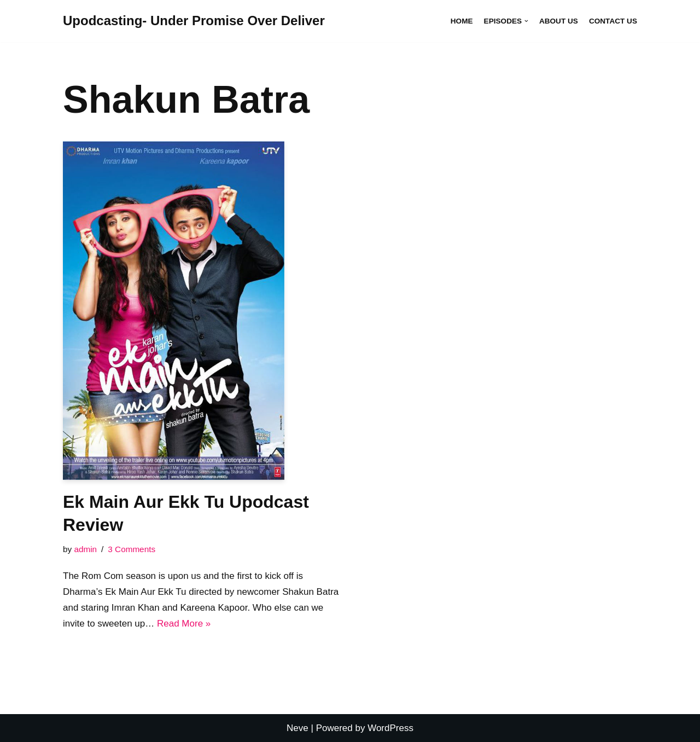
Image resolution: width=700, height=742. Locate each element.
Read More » (184, 624)
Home (462, 21)
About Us (559, 21)
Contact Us (613, 21)
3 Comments (132, 549)
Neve (297, 728)
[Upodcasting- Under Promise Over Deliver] (194, 21)
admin (85, 549)
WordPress (390, 728)
